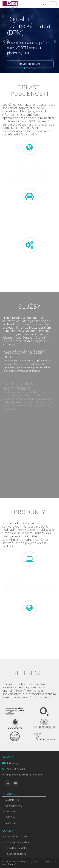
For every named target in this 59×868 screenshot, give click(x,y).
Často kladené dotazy (17, 848)
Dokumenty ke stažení (17, 842)
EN (45, 4)
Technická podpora (16, 854)
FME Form (11, 811)
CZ (38, 4)
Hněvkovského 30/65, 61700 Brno (24, 775)
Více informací (30, 64)
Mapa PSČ (11, 823)
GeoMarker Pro (14, 806)
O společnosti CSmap (17, 836)
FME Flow (11, 817)
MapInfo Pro (12, 800)
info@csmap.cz (13, 763)
